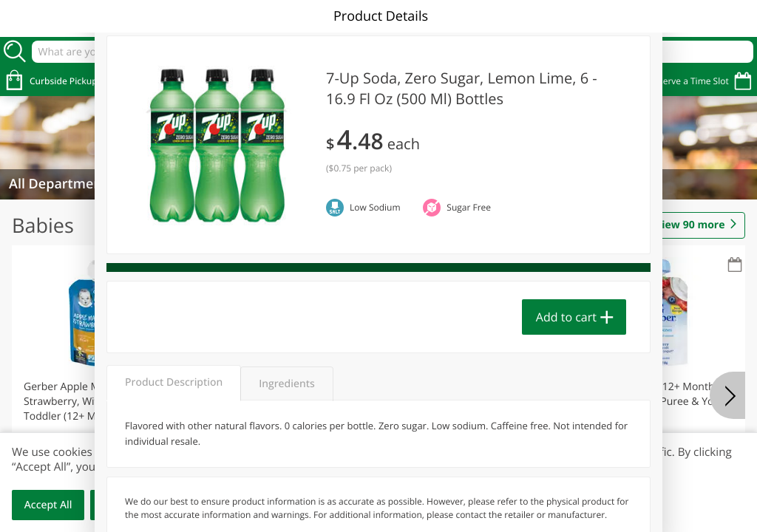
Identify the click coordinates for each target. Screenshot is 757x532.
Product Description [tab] (174, 382)
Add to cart (566, 317)
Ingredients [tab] (286, 384)
